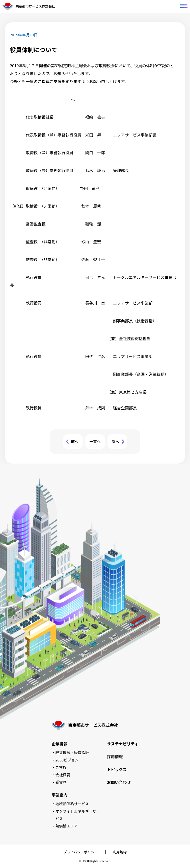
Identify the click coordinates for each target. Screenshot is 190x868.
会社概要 (63, 775)
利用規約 (120, 852)
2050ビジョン (67, 760)
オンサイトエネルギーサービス (78, 815)
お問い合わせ (119, 782)
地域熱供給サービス (72, 804)
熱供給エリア (67, 826)
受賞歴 (61, 782)
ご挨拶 (61, 767)
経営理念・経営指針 (72, 752)
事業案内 (60, 795)
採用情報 (115, 757)
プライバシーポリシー (81, 852)
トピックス (117, 769)
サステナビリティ (123, 744)
